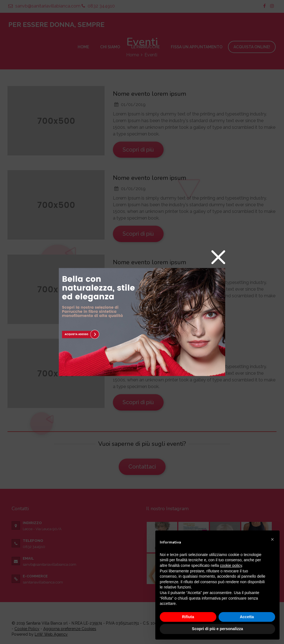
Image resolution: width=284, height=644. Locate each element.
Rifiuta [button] (188, 617)
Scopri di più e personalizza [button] (217, 629)
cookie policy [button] (231, 565)
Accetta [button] (247, 617)
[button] (272, 539)
